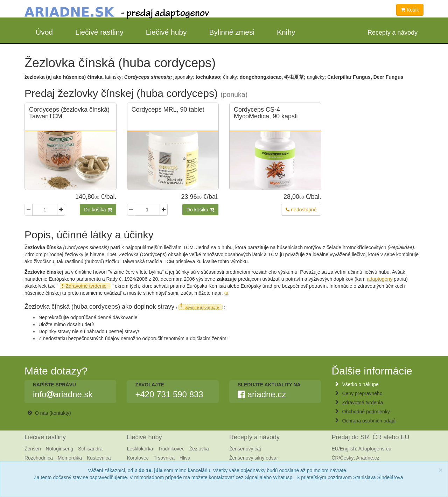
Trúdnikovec (171, 449)
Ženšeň (33, 449)
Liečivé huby (166, 32)
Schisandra (90, 449)
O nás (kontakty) (53, 413)
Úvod (44, 32)
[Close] (441, 470)
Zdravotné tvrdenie (86, 286)
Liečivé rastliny (99, 32)
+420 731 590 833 (169, 394)
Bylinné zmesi (232, 32)
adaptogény (380, 279)
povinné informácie (202, 307)
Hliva (185, 458)
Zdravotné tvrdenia (363, 402)
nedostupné (301, 210)
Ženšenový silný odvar (254, 458)
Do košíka (98, 210)
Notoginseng (60, 449)
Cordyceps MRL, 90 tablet (168, 110)
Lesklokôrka (140, 449)
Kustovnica (99, 458)
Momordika (70, 458)
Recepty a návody (254, 437)
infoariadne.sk (63, 394)
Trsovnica (164, 458)
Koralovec (138, 458)
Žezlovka (199, 449)
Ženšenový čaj (245, 449)
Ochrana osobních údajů (369, 421)
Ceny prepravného (362, 393)
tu (226, 293)
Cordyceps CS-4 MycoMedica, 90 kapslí (266, 113)
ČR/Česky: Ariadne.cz (356, 458)
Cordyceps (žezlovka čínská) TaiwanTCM (69, 113)
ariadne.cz (262, 394)
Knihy (286, 32)
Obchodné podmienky (366, 412)
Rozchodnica (39, 458)
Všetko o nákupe (360, 384)
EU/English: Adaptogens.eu (362, 449)
